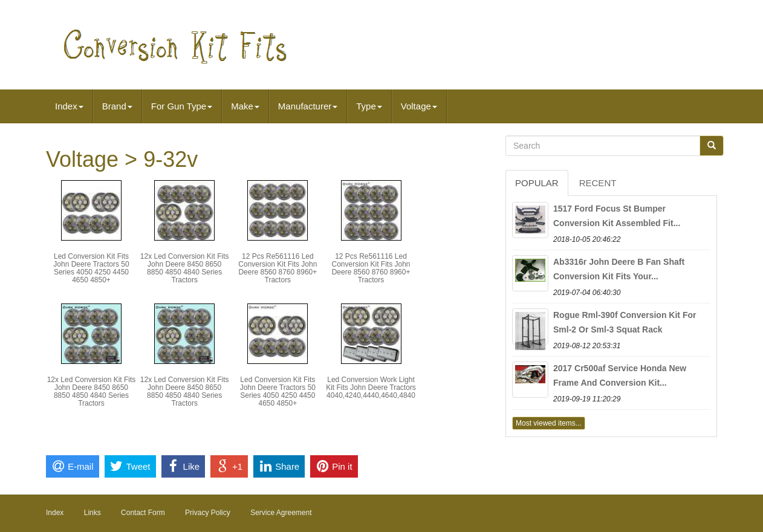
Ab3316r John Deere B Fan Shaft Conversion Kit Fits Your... (619, 269)
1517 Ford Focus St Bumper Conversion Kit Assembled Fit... (617, 216)
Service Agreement (281, 513)
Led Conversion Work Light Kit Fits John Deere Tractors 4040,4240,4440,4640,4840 (371, 388)
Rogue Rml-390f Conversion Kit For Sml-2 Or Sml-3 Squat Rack (625, 322)
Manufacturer (308, 106)
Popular (537, 183)
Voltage (419, 106)
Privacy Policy (208, 513)
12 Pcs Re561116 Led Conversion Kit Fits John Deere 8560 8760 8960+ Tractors (278, 268)
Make (245, 106)
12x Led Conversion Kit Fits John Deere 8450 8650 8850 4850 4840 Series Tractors (185, 268)
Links (93, 513)
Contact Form (143, 513)
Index (69, 106)
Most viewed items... (549, 423)
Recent (598, 183)
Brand (117, 106)
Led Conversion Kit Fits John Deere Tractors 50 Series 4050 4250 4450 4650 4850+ (91, 268)
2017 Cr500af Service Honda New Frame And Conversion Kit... (620, 375)
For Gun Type (182, 106)
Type (369, 106)
